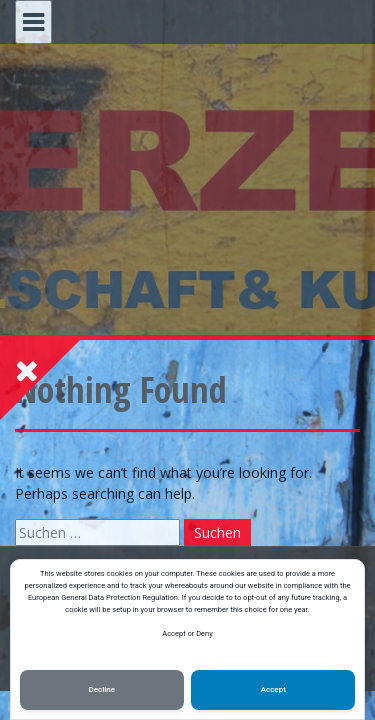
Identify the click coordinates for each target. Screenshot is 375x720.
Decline (102, 689)
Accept (273, 689)
